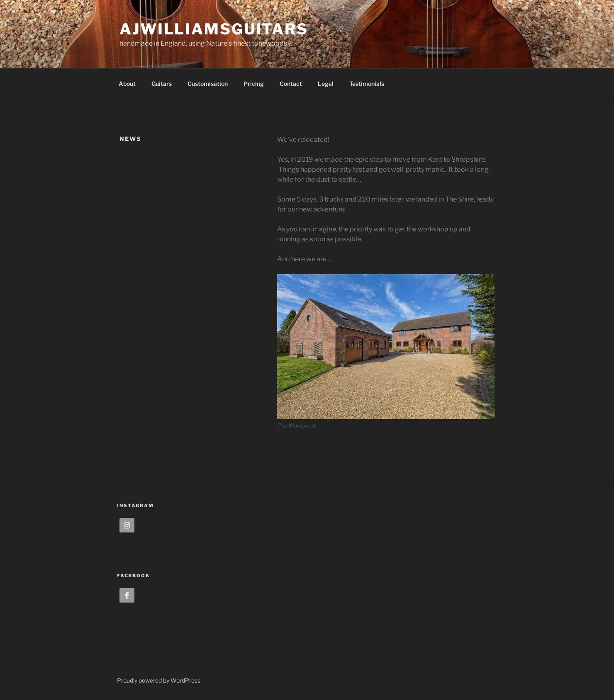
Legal (326, 84)
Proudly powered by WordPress (159, 680)
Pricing (254, 84)
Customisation (208, 84)
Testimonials (367, 84)
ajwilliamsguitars (214, 29)
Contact (291, 84)
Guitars (162, 84)
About (127, 84)
